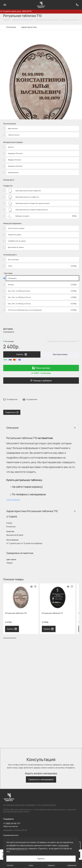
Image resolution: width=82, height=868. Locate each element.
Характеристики (29, 27)
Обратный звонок (11, 826)
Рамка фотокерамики (12, 223)
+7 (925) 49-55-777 (12, 823)
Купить (12, 629)
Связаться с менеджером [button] (41, 779)
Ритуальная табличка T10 (16, 613)
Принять (41, 859)
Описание (11, 27)
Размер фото (9, 180)
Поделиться (12, 412)
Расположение (10, 124)
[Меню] (5, 5)
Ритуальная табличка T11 (52, 613)
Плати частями (41, 368)
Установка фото (10, 255)
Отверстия (8, 186)
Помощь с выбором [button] (41, 381)
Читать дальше (13, 500)
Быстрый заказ (60, 354)
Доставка (8, 273)
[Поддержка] (77, 5)
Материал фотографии (13, 142)
